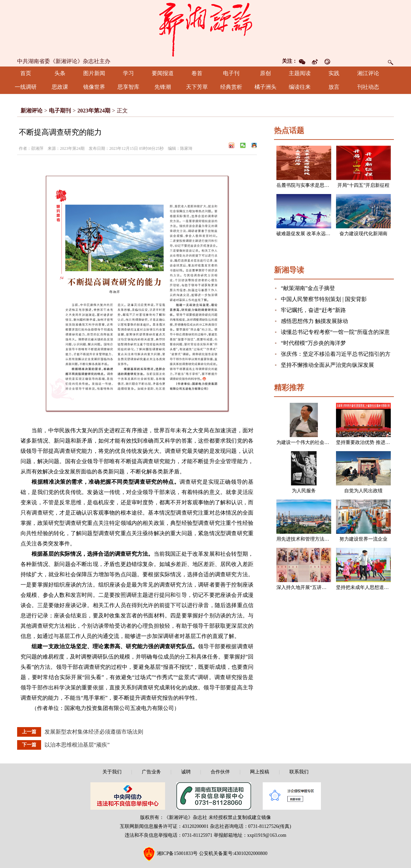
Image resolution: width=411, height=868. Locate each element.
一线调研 (26, 87)
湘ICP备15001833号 (177, 853)
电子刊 (231, 73)
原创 (265, 73)
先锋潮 (163, 87)
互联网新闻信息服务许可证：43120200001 (164, 826)
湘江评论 (368, 73)
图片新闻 (94, 73)
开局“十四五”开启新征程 (363, 185)
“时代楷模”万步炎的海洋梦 (313, 343)
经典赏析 (231, 87)
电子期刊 (60, 111)
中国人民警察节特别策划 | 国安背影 (324, 299)
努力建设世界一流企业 (363, 539)
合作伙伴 (220, 772)
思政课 (60, 87)
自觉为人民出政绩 (363, 491)
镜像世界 (94, 87)
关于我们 (112, 772)
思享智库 (128, 87)
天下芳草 (197, 87)
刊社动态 (368, 87)
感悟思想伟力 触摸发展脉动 (314, 321)
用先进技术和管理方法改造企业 (310, 539)
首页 (26, 73)
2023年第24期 (94, 111)
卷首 (197, 73)
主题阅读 (300, 73)
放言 (334, 87)
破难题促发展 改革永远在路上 (308, 234)
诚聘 (186, 772)
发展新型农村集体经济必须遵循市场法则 (94, 732)
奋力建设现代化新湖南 (363, 234)
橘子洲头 (265, 87)
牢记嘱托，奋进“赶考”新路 (313, 310)
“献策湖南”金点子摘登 (308, 288)
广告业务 (151, 772)
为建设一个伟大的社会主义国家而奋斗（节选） (327, 442)
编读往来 (300, 87)
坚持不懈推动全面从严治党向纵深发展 (327, 365)
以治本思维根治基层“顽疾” (77, 745)
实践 (334, 73)
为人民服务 (304, 491)
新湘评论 (32, 111)
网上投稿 (260, 772)
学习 (128, 73)
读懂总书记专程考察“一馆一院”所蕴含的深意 (335, 332)
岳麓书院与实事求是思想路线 (308, 185)
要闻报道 (163, 73)
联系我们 (299, 772)
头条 (60, 73)
